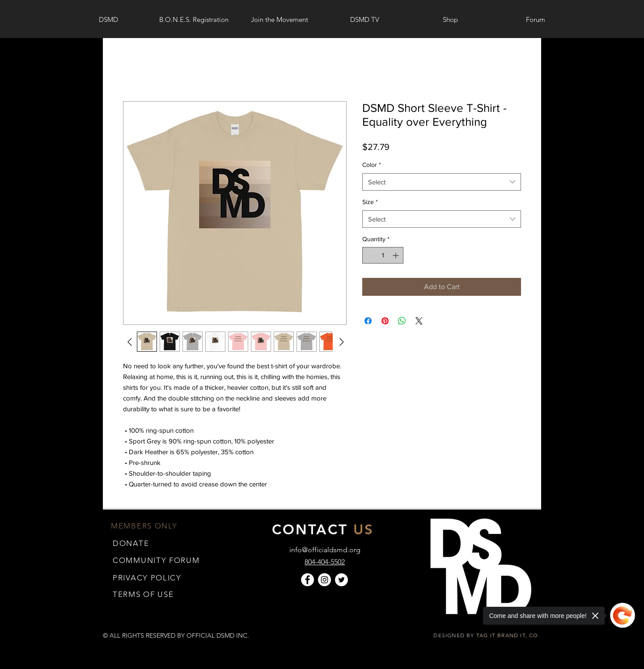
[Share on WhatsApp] (402, 321)
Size (370, 202)
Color (372, 165)
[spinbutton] (383, 255)
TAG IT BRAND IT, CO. (509, 635)
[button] (143, 594)
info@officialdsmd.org (325, 550)
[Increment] (396, 255)
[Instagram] (324, 580)
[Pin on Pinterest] (385, 321)
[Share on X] (419, 321)
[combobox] (442, 182)
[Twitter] (341, 580)
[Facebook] (307, 580)
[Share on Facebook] (368, 321)
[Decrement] (369, 255)
